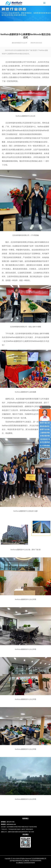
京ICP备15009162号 (16, 861)
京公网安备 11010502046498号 (32, 861)
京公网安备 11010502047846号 (26, 863)
